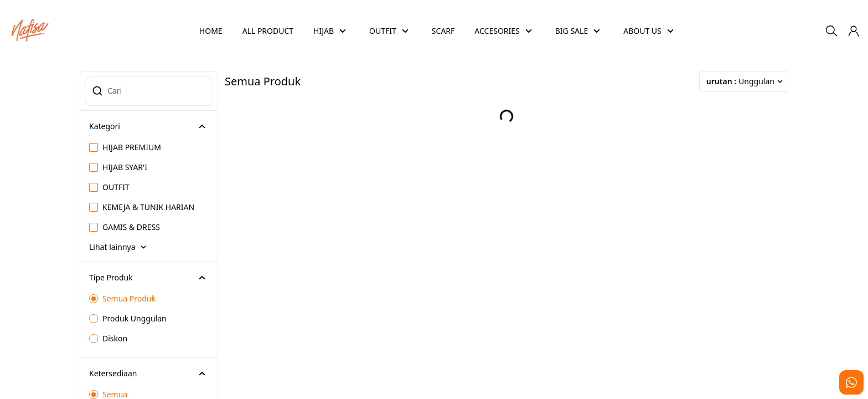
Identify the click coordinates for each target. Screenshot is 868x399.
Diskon (108, 338)
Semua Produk (122, 298)
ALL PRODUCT (268, 31)
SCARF (443, 31)
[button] (854, 31)
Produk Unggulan (128, 318)
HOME (211, 31)
